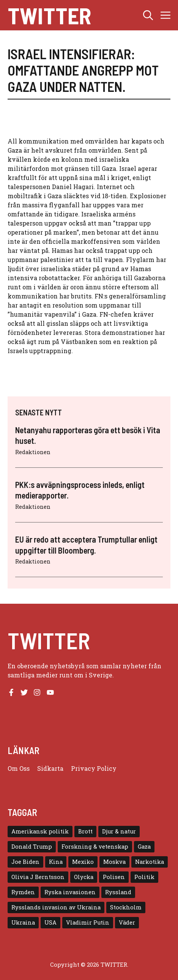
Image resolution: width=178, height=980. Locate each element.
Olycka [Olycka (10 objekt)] (84, 877)
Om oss (19, 768)
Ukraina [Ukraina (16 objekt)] (23, 922)
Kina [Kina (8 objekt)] (56, 862)
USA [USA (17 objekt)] (50, 922)
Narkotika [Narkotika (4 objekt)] (150, 862)
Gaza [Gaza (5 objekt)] (144, 847)
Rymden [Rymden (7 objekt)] (23, 892)
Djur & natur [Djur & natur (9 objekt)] (119, 831)
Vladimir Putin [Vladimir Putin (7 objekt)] (88, 922)
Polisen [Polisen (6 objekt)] (114, 877)
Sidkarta (50, 768)
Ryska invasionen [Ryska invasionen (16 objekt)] (70, 892)
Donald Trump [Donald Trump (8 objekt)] (32, 847)
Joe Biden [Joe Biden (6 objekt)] (25, 862)
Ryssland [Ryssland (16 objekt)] (118, 892)
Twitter (49, 15)
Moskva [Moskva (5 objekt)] (114, 862)
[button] (148, 15)
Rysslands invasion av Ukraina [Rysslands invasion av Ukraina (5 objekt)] (56, 907)
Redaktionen (33, 452)
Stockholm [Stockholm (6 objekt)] (126, 907)
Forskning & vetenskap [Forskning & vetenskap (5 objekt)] (95, 847)
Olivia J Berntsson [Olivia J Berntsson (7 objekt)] (38, 877)
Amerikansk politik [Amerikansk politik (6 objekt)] (40, 831)
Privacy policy (94, 768)
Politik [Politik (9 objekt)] (144, 877)
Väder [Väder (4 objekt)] (127, 922)
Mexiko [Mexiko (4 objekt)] (83, 862)
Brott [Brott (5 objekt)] (85, 831)
